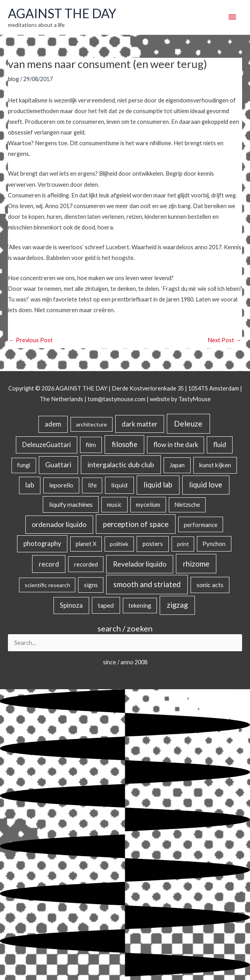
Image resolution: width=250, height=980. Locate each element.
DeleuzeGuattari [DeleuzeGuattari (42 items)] (47, 445)
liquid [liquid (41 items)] (119, 485)
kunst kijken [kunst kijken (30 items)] (215, 465)
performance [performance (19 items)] (201, 525)
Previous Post (31, 340)
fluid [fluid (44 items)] (220, 445)
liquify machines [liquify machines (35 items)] (71, 504)
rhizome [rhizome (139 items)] (196, 564)
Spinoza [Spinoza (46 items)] (71, 605)
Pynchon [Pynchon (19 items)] (214, 544)
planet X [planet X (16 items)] (86, 544)
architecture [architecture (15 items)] (92, 424)
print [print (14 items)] (183, 544)
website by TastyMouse (180, 399)
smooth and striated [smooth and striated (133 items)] (147, 584)
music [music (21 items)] (114, 504)
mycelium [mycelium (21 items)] (148, 504)
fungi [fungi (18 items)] (24, 465)
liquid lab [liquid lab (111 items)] (158, 485)
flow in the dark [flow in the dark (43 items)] (176, 445)
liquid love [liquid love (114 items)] (206, 485)
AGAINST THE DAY (62, 13)
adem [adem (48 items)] (53, 424)
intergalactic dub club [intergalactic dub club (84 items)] (121, 464)
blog (13, 79)
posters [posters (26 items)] (153, 544)
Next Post (224, 340)
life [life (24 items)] (92, 485)
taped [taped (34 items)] (106, 605)
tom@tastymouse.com (116, 399)
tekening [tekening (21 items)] (140, 605)
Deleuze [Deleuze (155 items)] (188, 424)
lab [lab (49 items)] (30, 485)
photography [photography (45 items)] (42, 544)
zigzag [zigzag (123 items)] (177, 605)
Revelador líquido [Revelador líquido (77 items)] (140, 564)
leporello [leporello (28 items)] (61, 485)
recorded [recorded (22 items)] (86, 564)
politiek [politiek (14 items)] (119, 544)
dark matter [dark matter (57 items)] (140, 424)
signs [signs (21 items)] (91, 585)
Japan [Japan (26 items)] (177, 465)
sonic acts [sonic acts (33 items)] (210, 585)
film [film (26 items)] (91, 445)
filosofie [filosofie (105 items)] (125, 444)
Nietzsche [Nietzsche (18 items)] (187, 505)
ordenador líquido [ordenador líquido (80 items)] (59, 524)
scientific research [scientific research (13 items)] (47, 585)
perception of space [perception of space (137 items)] (136, 524)
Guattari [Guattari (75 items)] (58, 465)
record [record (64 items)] (49, 564)
